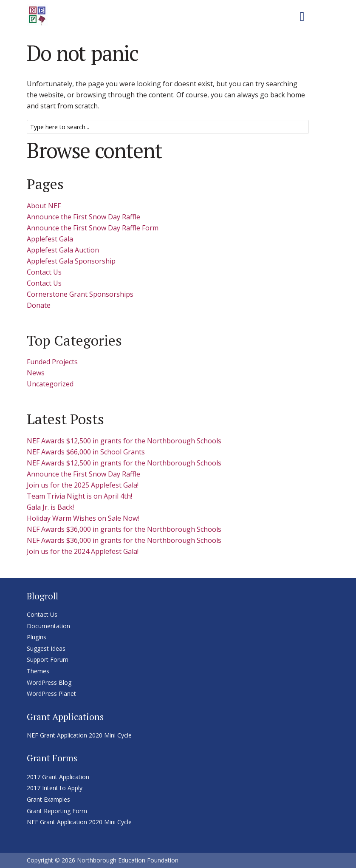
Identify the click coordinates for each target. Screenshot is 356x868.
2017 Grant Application (58, 777)
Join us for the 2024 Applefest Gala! (83, 551)
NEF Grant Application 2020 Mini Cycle (79, 735)
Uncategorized (50, 384)
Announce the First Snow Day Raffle (83, 217)
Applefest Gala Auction (63, 250)
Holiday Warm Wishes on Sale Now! (83, 518)
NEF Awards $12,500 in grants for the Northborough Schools (124, 441)
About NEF (44, 206)
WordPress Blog (49, 682)
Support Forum (48, 660)
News (36, 373)
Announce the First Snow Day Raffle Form (93, 228)
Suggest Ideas (46, 648)
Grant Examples (48, 799)
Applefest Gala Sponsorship (71, 261)
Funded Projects (52, 362)
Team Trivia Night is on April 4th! (79, 496)
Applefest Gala (50, 239)
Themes (38, 671)
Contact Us (44, 272)
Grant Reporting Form (57, 811)
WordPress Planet (51, 694)
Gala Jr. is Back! (50, 507)
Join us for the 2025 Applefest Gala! (83, 485)
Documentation (48, 626)
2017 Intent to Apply (55, 788)
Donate (39, 305)
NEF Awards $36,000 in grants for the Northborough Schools (124, 529)
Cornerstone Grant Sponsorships (80, 294)
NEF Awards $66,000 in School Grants (86, 452)
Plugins (37, 637)
